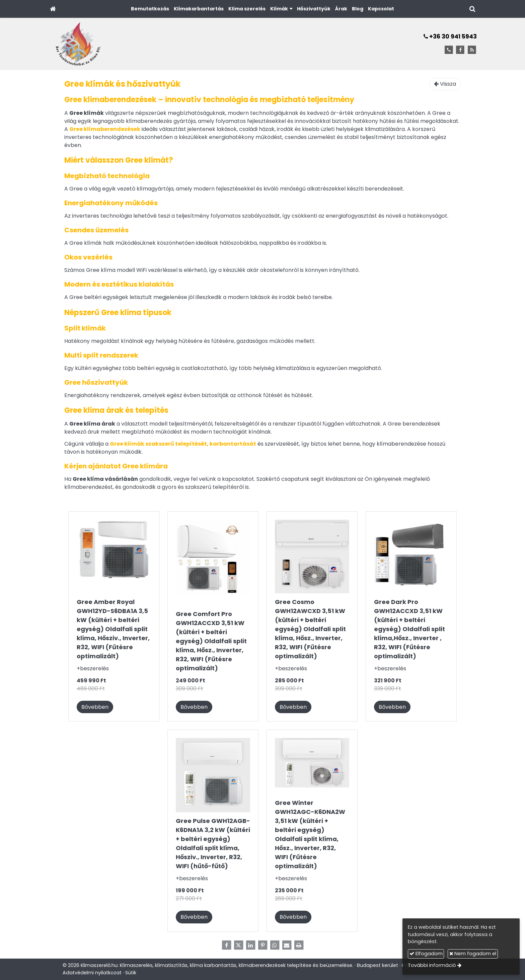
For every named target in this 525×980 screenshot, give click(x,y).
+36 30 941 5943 (450, 36)
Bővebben (95, 707)
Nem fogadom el (473, 954)
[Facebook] (460, 50)
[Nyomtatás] (299, 945)
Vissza (445, 84)
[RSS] (472, 50)
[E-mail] (287, 945)
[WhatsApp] (275, 945)
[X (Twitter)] (238, 945)
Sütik (131, 973)
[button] (472, 9)
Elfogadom (426, 954)
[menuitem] (150, 9)
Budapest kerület (378, 965)
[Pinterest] (262, 945)
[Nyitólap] (53, 9)
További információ (432, 965)
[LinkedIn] (250, 945)
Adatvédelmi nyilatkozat (92, 973)
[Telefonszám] (449, 50)
